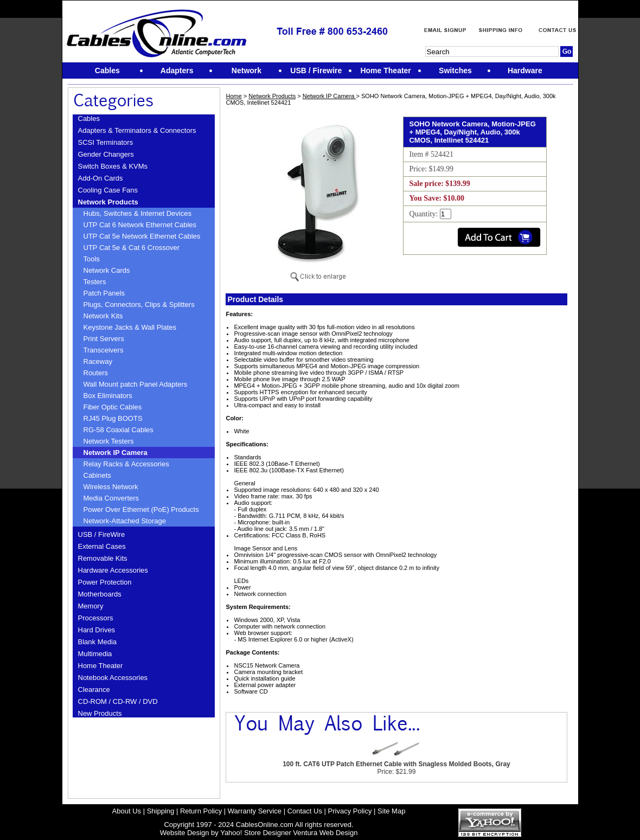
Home (233, 96)
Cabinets (97, 475)
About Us (127, 811)
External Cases (102, 546)
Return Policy (201, 811)
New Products (100, 713)
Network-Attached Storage (125, 521)
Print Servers (104, 339)
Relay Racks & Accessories (126, 464)
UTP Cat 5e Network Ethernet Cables (142, 236)
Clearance (94, 690)
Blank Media (98, 642)
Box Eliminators (108, 396)
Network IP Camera (116, 453)
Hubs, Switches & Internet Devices (137, 213)
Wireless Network (111, 487)
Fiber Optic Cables (113, 407)
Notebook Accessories (113, 678)
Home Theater (101, 666)
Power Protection (105, 582)
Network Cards (107, 270)
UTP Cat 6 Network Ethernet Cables (140, 225)
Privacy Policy (350, 811)
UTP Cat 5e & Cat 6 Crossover (132, 248)
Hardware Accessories (113, 570)
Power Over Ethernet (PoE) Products (141, 509)
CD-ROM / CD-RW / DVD (118, 701)
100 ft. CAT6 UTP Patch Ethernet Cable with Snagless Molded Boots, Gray (396, 764)
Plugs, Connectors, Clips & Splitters (139, 304)
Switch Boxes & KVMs (113, 166)
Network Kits (103, 316)
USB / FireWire (102, 534)
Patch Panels (104, 293)
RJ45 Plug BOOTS (113, 418)
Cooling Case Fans (108, 190)
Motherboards (100, 594)
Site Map (391, 811)
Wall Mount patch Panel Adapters (136, 384)
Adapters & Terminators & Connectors (137, 130)
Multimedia (95, 654)
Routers (96, 373)
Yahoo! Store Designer (256, 833)
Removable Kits (103, 558)
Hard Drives (97, 630)
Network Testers (109, 441)
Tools (92, 259)
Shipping (161, 811)
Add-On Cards (101, 178)
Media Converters (111, 498)
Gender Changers (106, 154)
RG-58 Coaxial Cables (119, 430)
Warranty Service (255, 811)
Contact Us (305, 811)
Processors (96, 618)
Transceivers (104, 350)
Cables (89, 118)
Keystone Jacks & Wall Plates (130, 327)
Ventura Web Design (325, 833)
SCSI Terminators (106, 142)
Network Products (108, 202)
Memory (91, 606)
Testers (95, 282)
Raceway (98, 361)
